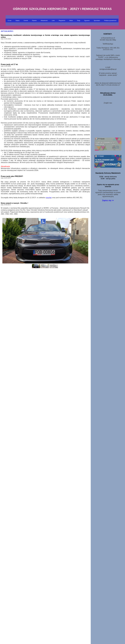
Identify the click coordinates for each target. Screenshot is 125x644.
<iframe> (108, 120)
